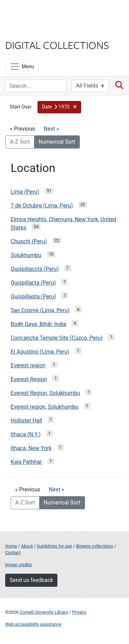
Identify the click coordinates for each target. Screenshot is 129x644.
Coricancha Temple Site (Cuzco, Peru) (57, 338)
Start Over (21, 107)
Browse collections (95, 546)
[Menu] (22, 67)
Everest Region (29, 379)
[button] (59, 107)
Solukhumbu (26, 255)
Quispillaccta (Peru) (35, 269)
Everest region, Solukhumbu (45, 407)
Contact (13, 553)
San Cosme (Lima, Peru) (40, 310)
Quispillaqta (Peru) (33, 297)
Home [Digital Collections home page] (11, 546)
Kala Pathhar (26, 462)
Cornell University (40, 13)
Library (26, 32)
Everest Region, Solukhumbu (45, 393)
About (27, 546)
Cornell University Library (44, 612)
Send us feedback (31, 580)
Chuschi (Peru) (29, 241)
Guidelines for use (54, 546)
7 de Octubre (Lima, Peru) (42, 206)
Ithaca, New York (31, 448)
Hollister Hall (26, 421)
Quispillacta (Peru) (33, 283)
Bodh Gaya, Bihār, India (38, 324)
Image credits (19, 565)
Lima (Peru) (25, 192)
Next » (51, 129)
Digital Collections (57, 45)
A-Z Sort (20, 142)
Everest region (28, 365)
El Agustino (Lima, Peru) (40, 352)
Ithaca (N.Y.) (26, 434)
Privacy (79, 612)
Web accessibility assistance (33, 624)
